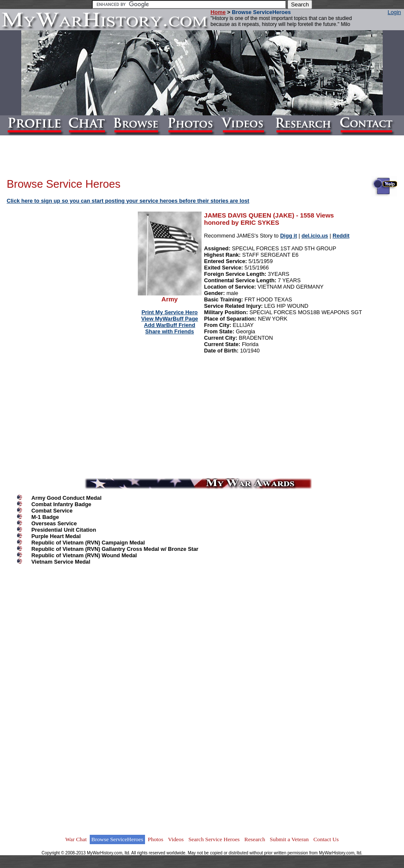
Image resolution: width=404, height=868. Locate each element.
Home (218, 12)
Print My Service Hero (170, 312)
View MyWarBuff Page (170, 319)
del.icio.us (315, 236)
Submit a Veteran (289, 839)
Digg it (289, 236)
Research (255, 839)
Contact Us (326, 839)
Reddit (341, 236)
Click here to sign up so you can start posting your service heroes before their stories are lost (128, 201)
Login (394, 12)
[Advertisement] (73, 266)
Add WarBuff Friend (170, 325)
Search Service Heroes (214, 839)
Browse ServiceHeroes (117, 839)
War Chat (76, 839)
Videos (176, 839)
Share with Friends (170, 331)
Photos (156, 839)
